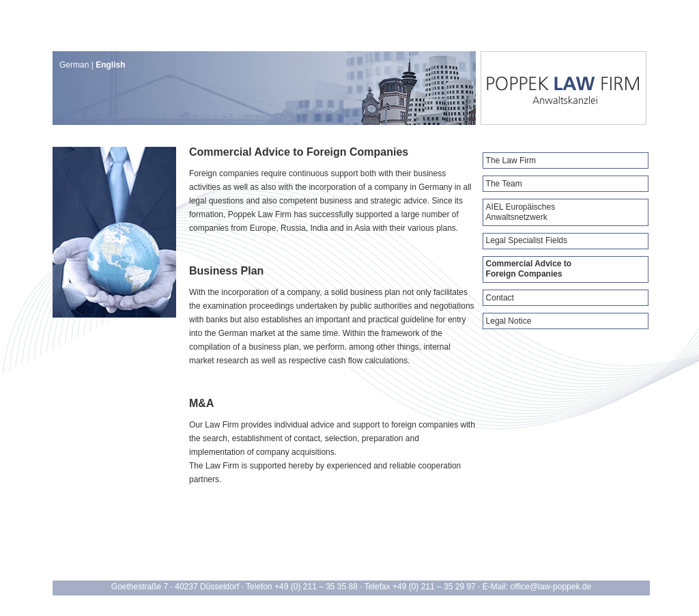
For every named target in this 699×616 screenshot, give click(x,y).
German (74, 65)
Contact (500, 298)
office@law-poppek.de (551, 587)
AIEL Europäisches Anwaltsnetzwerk (521, 212)
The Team (504, 184)
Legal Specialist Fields (527, 240)
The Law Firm (511, 160)
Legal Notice (509, 321)
